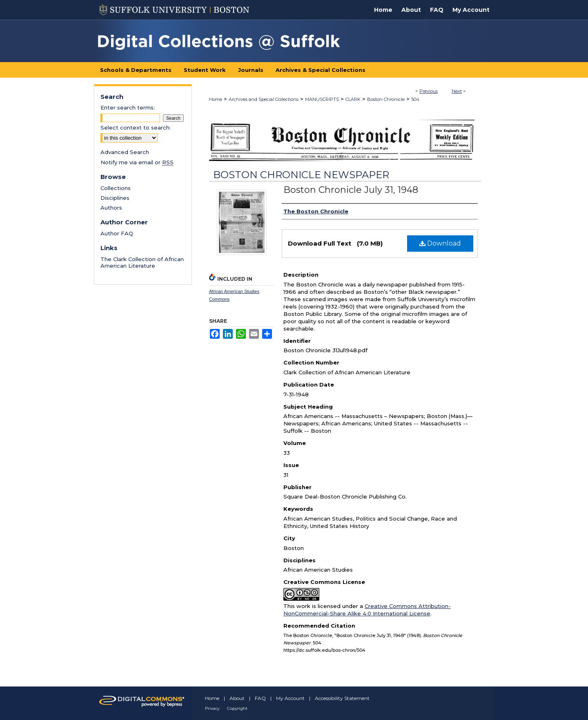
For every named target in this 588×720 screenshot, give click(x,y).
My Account (290, 698)
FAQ (260, 698)
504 (415, 99)
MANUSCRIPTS (322, 99)
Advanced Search (125, 152)
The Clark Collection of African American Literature (142, 262)
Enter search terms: (128, 107)
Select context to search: (136, 127)
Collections (116, 188)
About (237, 698)
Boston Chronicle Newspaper (301, 175)
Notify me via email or (137, 162)
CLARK (353, 99)
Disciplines (115, 198)
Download (440, 243)
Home (216, 99)
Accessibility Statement (342, 698)
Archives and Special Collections (264, 99)
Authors (111, 208)
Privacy (212, 708)
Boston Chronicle (386, 99)
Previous (429, 91)
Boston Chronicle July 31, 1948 (351, 190)
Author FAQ (117, 233)
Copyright (237, 708)
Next (457, 91)
